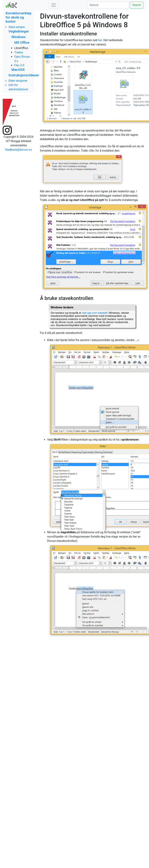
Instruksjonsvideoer (24, 75)
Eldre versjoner (18, 81)
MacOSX (18, 70)
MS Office (22, 42)
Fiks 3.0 (19, 65)
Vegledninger (19, 31)
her (100, 40)
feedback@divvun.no (19, 150)
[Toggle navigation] (54, 5)
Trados (19, 52)
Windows (18, 37)
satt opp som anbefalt (95, 313)
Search (137, 5)
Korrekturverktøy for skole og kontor (19, 17)
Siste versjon (17, 27)
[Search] (108, 5)
